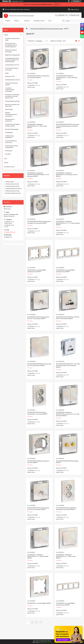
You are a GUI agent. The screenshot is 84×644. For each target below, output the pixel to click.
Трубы (7, 73)
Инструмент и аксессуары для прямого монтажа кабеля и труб (12, 96)
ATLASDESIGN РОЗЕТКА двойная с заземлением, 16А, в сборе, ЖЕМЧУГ (37, 413)
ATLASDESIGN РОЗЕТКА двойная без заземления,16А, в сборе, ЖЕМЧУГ (66, 509)
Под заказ (8, 154)
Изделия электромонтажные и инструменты (11, 114)
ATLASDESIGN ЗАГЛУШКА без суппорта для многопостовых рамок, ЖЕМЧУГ (39, 365)
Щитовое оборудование (12, 129)
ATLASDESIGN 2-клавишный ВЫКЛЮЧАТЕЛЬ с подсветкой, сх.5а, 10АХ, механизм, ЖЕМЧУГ (68, 414)
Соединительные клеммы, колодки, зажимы (12, 125)
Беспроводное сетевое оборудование (12, 147)
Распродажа (9, 151)
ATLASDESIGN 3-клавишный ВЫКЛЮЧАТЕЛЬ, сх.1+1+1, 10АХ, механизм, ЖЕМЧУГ (68, 223)
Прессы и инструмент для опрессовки (12, 105)
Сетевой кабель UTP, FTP (12, 65)
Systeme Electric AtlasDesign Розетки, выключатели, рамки (47, 29)
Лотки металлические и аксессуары (12, 69)
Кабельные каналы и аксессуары (11, 51)
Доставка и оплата (39, 21)
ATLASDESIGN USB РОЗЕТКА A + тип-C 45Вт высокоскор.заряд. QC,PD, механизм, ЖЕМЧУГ (68, 366)
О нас (5, 159)
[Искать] (64, 21)
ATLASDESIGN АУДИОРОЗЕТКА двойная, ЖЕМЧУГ (67, 462)
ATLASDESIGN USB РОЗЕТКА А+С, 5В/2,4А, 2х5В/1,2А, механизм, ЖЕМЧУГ (68, 318)
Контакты (27, 21)
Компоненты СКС (10, 76)
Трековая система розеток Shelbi (13, 39)
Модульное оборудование (12, 55)
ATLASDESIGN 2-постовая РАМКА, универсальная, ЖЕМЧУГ (37, 271)
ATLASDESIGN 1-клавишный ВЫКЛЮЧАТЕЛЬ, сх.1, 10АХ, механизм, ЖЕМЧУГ (38, 556)
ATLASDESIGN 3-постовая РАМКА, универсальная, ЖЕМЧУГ (65, 271)
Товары (16, 21)
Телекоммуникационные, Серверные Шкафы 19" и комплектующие (12, 60)
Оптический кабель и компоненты (11, 142)
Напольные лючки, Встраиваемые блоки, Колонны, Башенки (11, 45)
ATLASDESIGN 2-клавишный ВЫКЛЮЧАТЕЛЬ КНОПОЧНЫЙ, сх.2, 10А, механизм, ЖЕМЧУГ (38, 175)
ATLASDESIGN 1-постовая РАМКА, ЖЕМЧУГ (39, 603)
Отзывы (6, 163)
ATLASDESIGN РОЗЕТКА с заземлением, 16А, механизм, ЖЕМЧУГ (38, 77)
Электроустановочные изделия (11, 84)
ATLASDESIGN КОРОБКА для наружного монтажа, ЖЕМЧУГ (38, 462)
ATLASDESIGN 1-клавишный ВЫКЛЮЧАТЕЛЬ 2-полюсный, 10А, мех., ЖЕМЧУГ (67, 175)
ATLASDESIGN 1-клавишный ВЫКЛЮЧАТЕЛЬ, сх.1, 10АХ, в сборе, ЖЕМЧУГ (66, 556)
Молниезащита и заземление (10, 120)
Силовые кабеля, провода (12, 101)
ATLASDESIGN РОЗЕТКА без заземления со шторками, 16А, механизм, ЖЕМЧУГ (39, 222)
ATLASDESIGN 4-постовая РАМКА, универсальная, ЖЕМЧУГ (65, 604)
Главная (8, 21)
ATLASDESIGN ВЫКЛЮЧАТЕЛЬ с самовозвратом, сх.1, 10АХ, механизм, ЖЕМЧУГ (67, 77)
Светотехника (9, 109)
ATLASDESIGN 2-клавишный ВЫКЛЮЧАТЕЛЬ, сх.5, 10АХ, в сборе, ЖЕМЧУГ (37, 126)
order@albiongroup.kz (10, 232)
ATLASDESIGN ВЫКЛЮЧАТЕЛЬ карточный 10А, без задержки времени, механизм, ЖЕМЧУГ (67, 126)
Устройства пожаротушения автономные (10, 90)
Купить (57, 4)
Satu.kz (49, 641)
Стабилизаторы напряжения (9, 137)
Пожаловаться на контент (45, 642)
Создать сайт (15, 1)
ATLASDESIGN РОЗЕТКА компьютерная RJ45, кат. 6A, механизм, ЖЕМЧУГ (38, 509)
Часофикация (9, 133)
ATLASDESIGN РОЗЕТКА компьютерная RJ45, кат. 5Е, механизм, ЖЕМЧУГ (38, 318)
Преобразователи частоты (13, 80)
